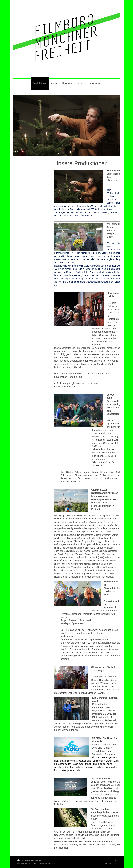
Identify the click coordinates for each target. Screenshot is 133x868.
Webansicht (110, 863)
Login (113, 860)
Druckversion (25, 860)
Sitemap (38, 860)
